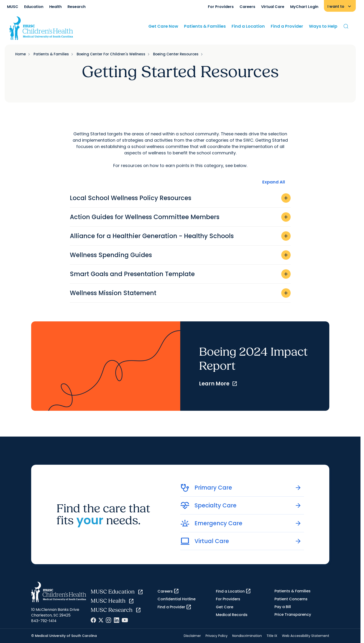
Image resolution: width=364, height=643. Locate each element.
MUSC (13, 7)
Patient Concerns (291, 599)
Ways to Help (323, 26)
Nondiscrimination (247, 636)
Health (55, 7)
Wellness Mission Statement (180, 293)
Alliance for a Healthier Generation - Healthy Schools (180, 236)
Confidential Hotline (176, 599)
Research (77, 7)
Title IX (272, 636)
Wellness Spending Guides (180, 255)
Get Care (225, 607)
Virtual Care (273, 7)
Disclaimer (192, 636)
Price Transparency (293, 614)
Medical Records (232, 615)
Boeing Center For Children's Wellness (111, 54)
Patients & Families (205, 26)
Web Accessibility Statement (306, 636)
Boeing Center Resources (176, 54)
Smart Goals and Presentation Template (180, 274)
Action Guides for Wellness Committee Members (180, 217)
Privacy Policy (217, 636)
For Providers (221, 7)
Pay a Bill (283, 607)
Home (21, 54)
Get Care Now (163, 26)
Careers (247, 7)
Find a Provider (287, 26)
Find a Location (248, 26)
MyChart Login (304, 7)
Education (34, 7)
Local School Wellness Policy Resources (180, 198)
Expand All (274, 182)
